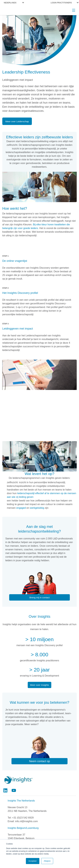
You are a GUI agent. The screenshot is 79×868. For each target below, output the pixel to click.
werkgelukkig (37, 508)
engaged (21, 508)
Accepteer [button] (33, 861)
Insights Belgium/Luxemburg (23, 828)
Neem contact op (39, 761)
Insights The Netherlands (21, 801)
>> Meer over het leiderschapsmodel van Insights (39, 429)
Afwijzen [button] (47, 861)
